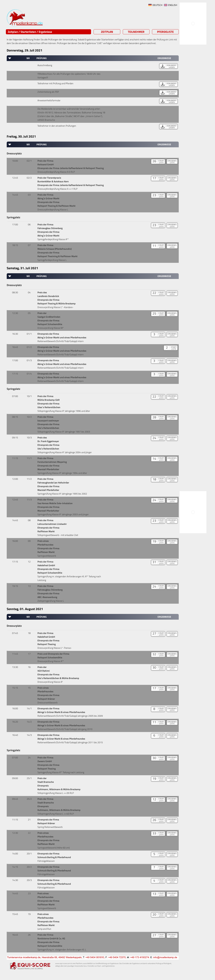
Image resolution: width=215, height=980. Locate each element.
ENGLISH (173, 5)
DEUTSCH (157, 5)
